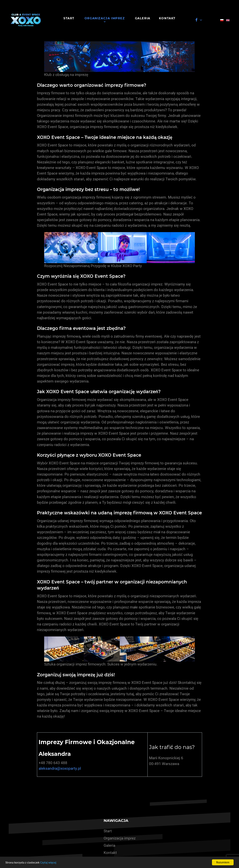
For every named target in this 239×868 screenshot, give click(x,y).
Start (108, 831)
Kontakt (110, 853)
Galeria (109, 845)
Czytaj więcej (48, 863)
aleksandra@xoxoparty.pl (60, 768)
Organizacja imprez (120, 838)
